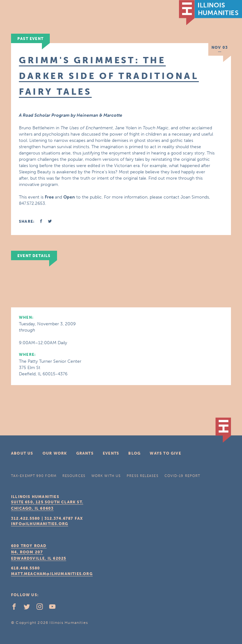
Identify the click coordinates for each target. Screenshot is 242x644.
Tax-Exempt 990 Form (34, 476)
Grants (85, 453)
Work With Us (106, 476)
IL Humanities (210, 13)
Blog (134, 453)
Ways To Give (165, 453)
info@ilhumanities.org (40, 524)
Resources (74, 476)
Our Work (55, 453)
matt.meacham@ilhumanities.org (52, 574)
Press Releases (142, 476)
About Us (22, 453)
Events (111, 453)
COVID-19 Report (182, 476)
